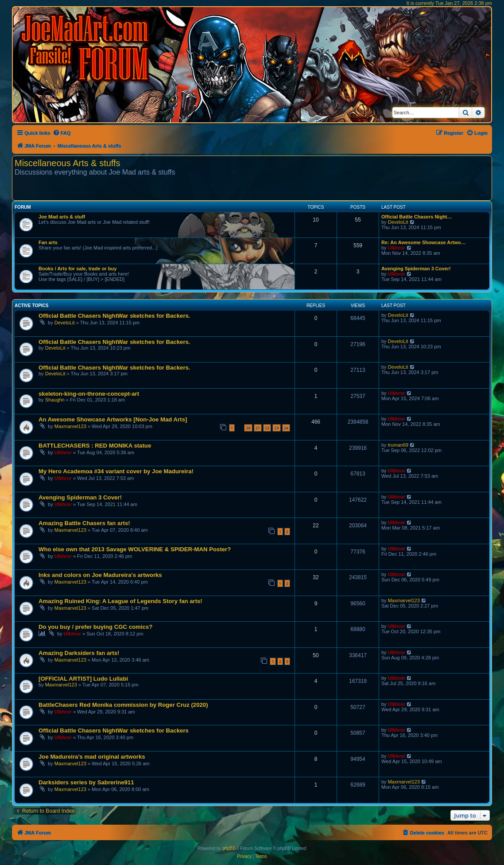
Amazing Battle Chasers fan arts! (84, 523)
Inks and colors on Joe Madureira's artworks (100, 575)
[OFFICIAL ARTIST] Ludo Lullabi (83, 679)
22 (267, 428)
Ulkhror (397, 248)
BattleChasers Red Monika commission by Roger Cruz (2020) (123, 705)
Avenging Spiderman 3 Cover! (416, 269)
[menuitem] (62, 133)
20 (248, 428)
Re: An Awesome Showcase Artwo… (424, 242)
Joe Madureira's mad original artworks (92, 757)
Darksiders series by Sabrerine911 (86, 782)
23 (276, 428)
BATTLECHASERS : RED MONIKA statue (95, 446)
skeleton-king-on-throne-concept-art (89, 394)
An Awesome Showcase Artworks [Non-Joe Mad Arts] (113, 419)
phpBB (229, 848)
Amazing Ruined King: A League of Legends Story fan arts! (120, 601)
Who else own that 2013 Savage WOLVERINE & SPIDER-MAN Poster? (135, 549)
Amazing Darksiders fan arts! (79, 653)
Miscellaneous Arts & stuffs (68, 163)
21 (258, 428)
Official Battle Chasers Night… (417, 217)
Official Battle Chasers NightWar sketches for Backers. (114, 316)
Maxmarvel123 (70, 426)
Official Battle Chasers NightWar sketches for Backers (114, 731)
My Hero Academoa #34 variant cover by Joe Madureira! (116, 471)
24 (286, 428)
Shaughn (55, 400)
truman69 (398, 445)
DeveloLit (398, 222)
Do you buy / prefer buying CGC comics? (95, 627)
